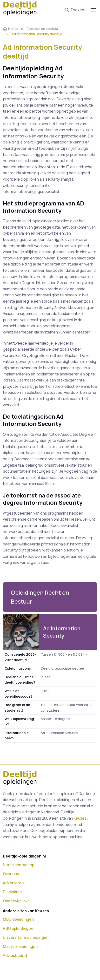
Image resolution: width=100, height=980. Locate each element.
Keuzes (80, 818)
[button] (50, 597)
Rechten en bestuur (42, 29)
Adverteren (13, 883)
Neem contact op (19, 865)
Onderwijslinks (16, 901)
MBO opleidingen (18, 919)
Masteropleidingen (20, 946)
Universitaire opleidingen (26, 937)
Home (10, 29)
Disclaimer (13, 892)
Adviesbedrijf (15, 955)
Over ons (11, 874)
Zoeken (74, 10)
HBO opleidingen (18, 928)
